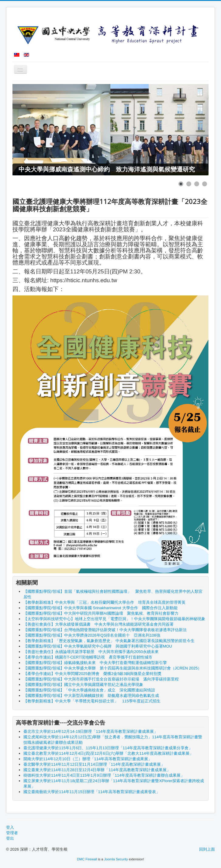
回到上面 (207, 849)
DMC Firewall (87, 859)
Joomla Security (116, 859)
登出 (10, 838)
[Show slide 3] (197, 184)
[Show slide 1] (181, 184)
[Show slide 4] (205, 184)
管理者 (12, 833)
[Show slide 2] (189, 184)
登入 (10, 827)
